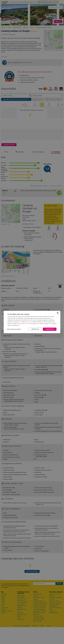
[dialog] (32, 322)
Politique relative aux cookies (24, 324)
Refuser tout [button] (35, 329)
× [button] (58, 314)
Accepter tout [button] (50, 329)
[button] (14, 329)
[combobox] (58, 313)
